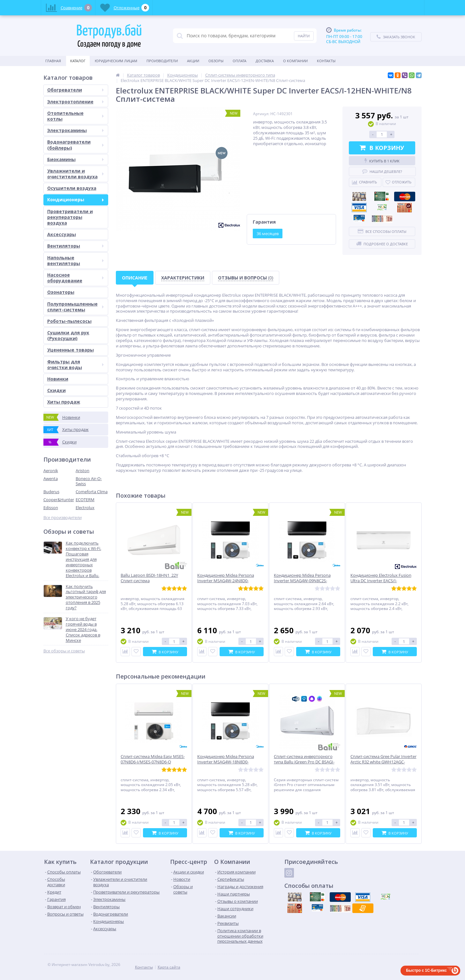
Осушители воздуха (72, 188)
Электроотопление (75, 102)
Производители (162, 61)
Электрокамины (75, 130)
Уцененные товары (71, 350)
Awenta (51, 479)
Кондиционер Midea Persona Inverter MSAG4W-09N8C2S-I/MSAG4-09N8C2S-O (302, 581)
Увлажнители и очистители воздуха (75, 174)
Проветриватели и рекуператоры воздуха (70, 217)
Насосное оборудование (75, 278)
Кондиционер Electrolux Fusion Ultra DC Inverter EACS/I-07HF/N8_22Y (381, 581)
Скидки (56, 390)
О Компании (295, 61)
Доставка (265, 61)
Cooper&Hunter (59, 500)
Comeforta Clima (92, 492)
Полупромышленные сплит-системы (75, 307)
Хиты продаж (64, 402)
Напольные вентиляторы (75, 260)
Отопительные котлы (75, 116)
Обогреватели (75, 90)
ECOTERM (85, 500)
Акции (193, 61)
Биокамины (75, 159)
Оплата (240, 61)
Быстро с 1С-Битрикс (426, 970)
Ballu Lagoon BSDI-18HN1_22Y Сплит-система (149, 578)
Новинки (58, 379)
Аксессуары (62, 234)
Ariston (82, 471)
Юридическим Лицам (116, 61)
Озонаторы (61, 292)
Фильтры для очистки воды (75, 364)
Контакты (326, 61)
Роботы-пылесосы (69, 321)
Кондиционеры (75, 200)
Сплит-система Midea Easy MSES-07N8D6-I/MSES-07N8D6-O (153, 759)
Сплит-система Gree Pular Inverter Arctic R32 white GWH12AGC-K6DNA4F (383, 762)
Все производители (63, 518)
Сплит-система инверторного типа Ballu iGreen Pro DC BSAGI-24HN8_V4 (304, 762)
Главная (53, 61)
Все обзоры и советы (64, 651)
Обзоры (216, 61)
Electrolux (85, 508)
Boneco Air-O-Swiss (89, 481)
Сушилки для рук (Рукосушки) (68, 335)
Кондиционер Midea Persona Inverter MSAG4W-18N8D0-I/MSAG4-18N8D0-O (226, 762)
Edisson (51, 508)
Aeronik (51, 471)
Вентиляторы (75, 246)
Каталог (78, 61)
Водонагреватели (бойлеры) (75, 145)
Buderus (51, 492)
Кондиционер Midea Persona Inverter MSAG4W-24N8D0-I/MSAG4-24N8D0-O (226, 581)
